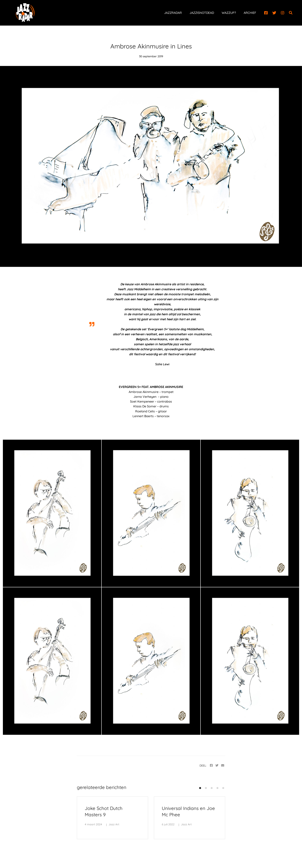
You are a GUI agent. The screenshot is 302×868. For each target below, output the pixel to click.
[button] (200, 788)
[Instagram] (283, 13)
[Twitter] (274, 13)
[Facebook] (266, 13)
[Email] (223, 765)
